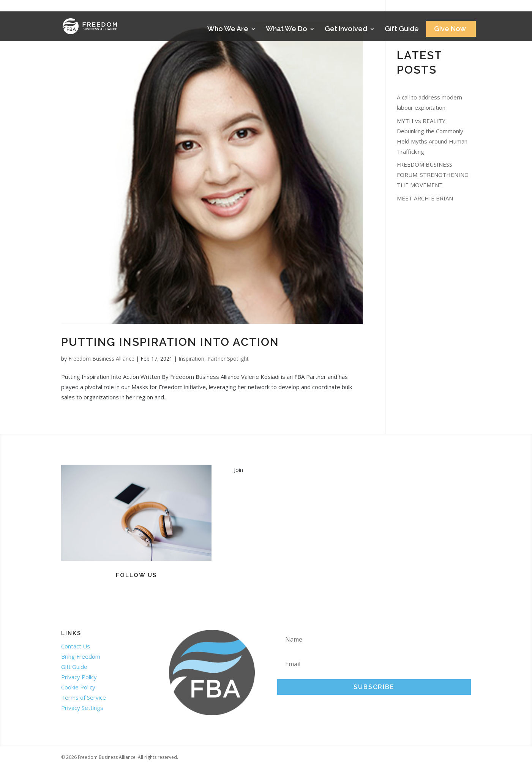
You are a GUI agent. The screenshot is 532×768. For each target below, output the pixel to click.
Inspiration (191, 359)
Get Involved (346, 29)
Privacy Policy (79, 677)
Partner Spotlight (228, 359)
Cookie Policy (78, 687)
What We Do (287, 29)
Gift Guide (402, 29)
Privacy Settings (82, 708)
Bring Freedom (81, 656)
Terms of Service (84, 697)
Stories (449, 8)
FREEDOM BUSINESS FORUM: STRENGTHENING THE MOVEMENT (433, 175)
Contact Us (76, 646)
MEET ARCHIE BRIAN (425, 198)
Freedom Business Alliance (101, 359)
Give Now (450, 29)
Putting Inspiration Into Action (170, 342)
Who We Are (228, 29)
